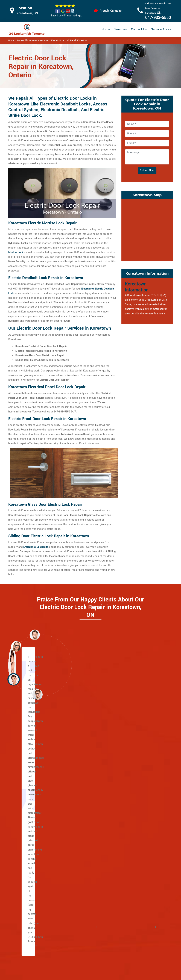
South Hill (81, 797)
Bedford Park (27, 889)
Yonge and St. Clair (86, 756)
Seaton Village (140, 807)
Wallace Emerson (141, 820)
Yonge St (25, 742)
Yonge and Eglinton (86, 825)
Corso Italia (82, 857)
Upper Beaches (28, 885)
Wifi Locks (110, 939)
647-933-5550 (158, 18)
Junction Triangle (141, 742)
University (25, 779)
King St (24, 802)
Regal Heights (139, 793)
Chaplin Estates (84, 742)
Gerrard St (26, 843)
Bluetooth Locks (113, 932)
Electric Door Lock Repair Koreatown (70, 40)
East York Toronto (141, 880)
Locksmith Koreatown (89, 976)
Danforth (25, 839)
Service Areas (161, 29)
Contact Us (139, 29)
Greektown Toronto (30, 853)
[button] (37, 694)
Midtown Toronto (85, 830)
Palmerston (138, 784)
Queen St (25, 797)
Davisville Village (85, 747)
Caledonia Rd (27, 738)
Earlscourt (81, 876)
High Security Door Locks (79, 927)
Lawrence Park (84, 770)
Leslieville (26, 857)
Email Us (147, 925)
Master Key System (80, 936)
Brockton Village (85, 848)
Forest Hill (81, 761)
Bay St (23, 774)
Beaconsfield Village (87, 834)
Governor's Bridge (141, 857)
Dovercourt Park (84, 866)
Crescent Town (140, 830)
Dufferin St (26, 761)
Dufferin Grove (84, 871)
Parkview (136, 871)
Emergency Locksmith (117, 957)
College (24, 788)
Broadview (26, 811)
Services (121, 29)
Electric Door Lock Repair (79, 945)
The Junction (83, 889)
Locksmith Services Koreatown (33, 40)
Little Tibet (137, 765)
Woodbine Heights (142, 843)
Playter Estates (28, 866)
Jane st (24, 816)
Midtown (80, 779)
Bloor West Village (86, 839)
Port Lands (26, 871)
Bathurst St (26, 747)
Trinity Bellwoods (141, 816)
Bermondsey (138, 853)
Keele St (24, 825)
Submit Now (147, 171)
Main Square (27, 862)
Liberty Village (139, 752)
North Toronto (83, 788)
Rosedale (81, 793)
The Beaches (27, 830)
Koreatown (137, 747)
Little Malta (138, 738)
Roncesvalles (139, 797)
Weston (24, 820)
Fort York (81, 880)
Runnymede (138, 802)
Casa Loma (82, 738)
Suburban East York (142, 848)
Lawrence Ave (28, 765)
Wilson (24, 752)
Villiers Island (28, 876)
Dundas (24, 793)
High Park (81, 885)
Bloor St (24, 770)
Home (106, 29)
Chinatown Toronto (142, 885)
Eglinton (24, 756)
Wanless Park (83, 816)
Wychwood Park (84, 820)
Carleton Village (84, 853)
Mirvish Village (140, 770)
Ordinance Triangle (142, 779)
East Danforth (139, 834)
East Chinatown (29, 834)
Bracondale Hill (84, 843)
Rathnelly (81, 802)
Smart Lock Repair (79, 954)
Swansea (136, 811)
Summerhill (82, 807)
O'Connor (136, 866)
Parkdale (136, 788)
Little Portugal (139, 761)
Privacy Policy (112, 925)
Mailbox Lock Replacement (112, 948)
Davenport (81, 862)
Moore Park (82, 784)
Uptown (80, 811)
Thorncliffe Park (140, 876)
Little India (26, 848)
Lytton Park (82, 774)
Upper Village (83, 765)
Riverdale (25, 880)
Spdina (24, 784)
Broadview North (141, 825)
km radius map (147, 229)
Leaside (136, 862)
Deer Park (81, 752)
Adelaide (25, 807)
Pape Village (138, 839)
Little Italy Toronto (142, 756)
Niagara (136, 774)
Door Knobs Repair (79, 961)
